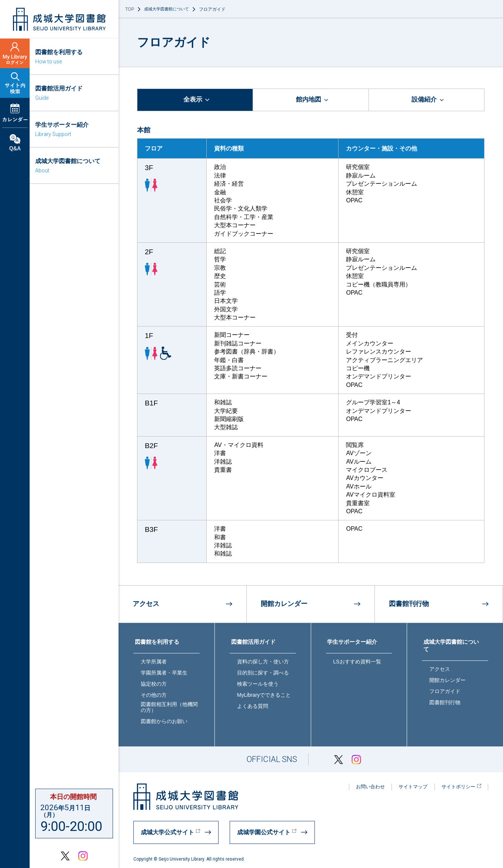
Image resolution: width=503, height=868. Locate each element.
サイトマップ (407, 786)
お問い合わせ (361, 786)
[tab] (195, 100)
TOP (130, 9)
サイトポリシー (459, 786)
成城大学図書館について (169, 9)
